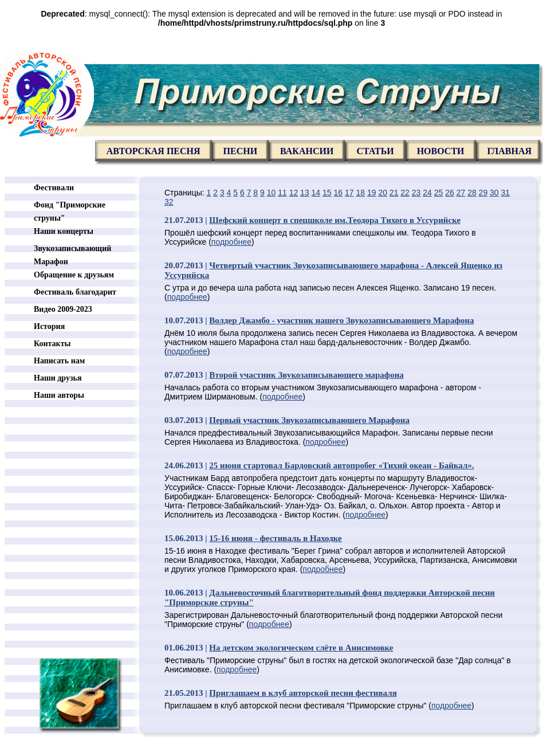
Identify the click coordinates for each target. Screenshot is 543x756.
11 (282, 193)
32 (169, 202)
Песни (241, 151)
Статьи (375, 151)
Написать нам (59, 361)
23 (416, 193)
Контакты (52, 344)
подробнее (231, 242)
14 (316, 193)
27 (461, 193)
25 (439, 193)
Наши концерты (64, 231)
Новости (441, 151)
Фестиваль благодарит (75, 292)
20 (383, 193)
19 (372, 193)
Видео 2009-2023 (63, 309)
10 (271, 193)
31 (506, 193)
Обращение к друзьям (74, 275)
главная (509, 151)
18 (360, 193)
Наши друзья (58, 378)
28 (472, 193)
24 (427, 193)
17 (349, 193)
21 (394, 193)
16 (339, 193)
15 (327, 193)
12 (294, 193)
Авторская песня (154, 151)
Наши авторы (59, 395)
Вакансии (307, 151)
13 (305, 193)
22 (405, 193)
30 (494, 193)
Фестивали (54, 188)
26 (450, 193)
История (49, 326)
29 (483, 193)
